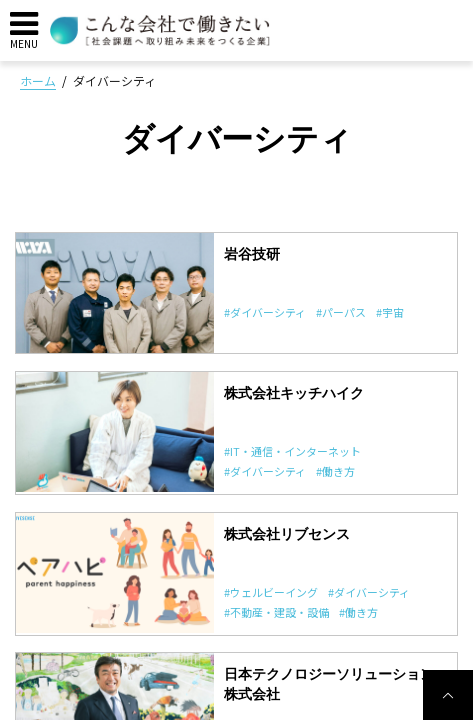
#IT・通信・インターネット (292, 451)
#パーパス (341, 312)
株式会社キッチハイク (294, 393)
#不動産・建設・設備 (276, 612)
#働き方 (335, 471)
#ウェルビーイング (271, 592)
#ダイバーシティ (265, 312)
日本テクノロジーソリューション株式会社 (329, 684)
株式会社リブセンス (287, 534)
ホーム (38, 80)
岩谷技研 (252, 254)
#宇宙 (390, 312)
